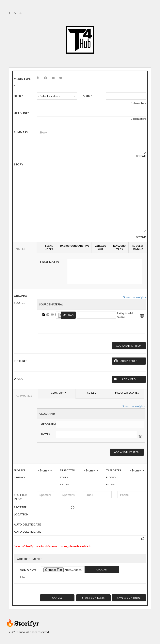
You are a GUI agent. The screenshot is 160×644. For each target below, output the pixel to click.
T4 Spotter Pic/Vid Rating (114, 477)
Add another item (129, 346)
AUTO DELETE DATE (27, 524)
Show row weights (135, 297)
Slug (87, 96)
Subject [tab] (93, 393)
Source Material (51, 304)
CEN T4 (15, 13)
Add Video (129, 379)
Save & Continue (129, 598)
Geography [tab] (58, 393)
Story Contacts (93, 598)
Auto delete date (27, 532)
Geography (47, 414)
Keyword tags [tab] (119, 247)
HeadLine (22, 113)
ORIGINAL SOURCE (21, 299)
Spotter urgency (20, 474)
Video (18, 379)
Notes (45, 434)
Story (18, 164)
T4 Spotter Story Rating (67, 477)
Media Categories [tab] (127, 393)
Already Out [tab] (101, 247)
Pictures (21, 361)
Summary (21, 132)
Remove (142, 315)
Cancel (57, 598)
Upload (68, 315)
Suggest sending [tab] (138, 247)
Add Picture (129, 361)
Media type (22, 82)
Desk (18, 96)
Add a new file (28, 573)
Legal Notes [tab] (49, 247)
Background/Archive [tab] (75, 246)
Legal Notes (49, 262)
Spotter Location (21, 511)
